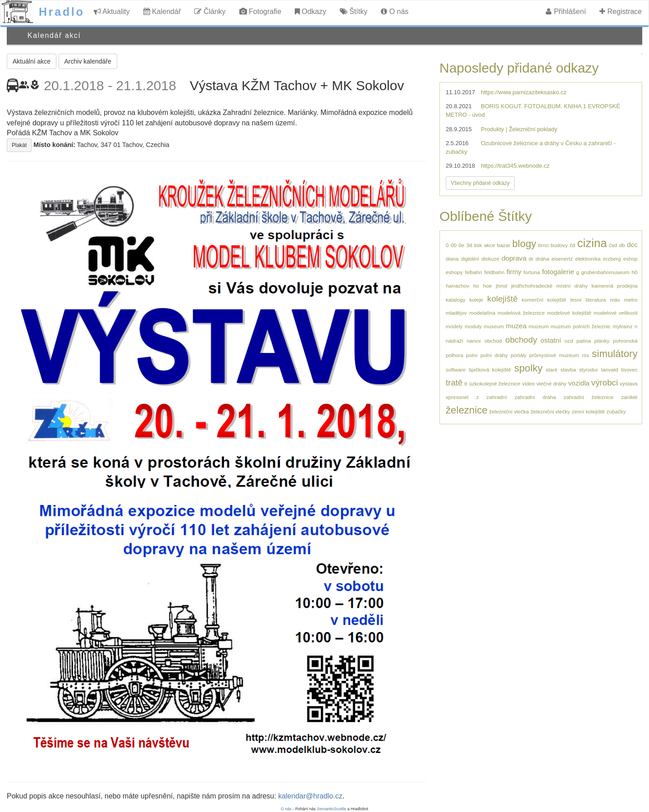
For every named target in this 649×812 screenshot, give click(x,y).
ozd (569, 341)
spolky (528, 368)
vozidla (579, 383)
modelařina (482, 313)
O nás (395, 11)
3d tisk (474, 245)
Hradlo (62, 12)
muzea (516, 326)
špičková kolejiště (490, 369)
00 (454, 245)
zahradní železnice (589, 397)
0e (461, 245)
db (622, 245)
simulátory (615, 354)
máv (615, 300)
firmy (514, 272)
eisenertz (562, 259)
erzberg (612, 259)
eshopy (454, 272)
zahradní (496, 397)
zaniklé (629, 397)
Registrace (621, 11)
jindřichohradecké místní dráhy (549, 286)
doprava (514, 258)
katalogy (456, 300)
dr (531, 259)
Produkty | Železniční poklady (519, 129)
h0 (634, 272)
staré (552, 369)
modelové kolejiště (569, 313)
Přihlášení (566, 11)
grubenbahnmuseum (606, 272)
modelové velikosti (615, 313)
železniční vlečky (550, 411)
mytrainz (622, 326)
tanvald (610, 369)
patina (584, 341)
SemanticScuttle (331, 809)
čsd (613, 245)
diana (452, 259)
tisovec (629, 369)
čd (572, 245)
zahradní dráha (535, 397)
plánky (602, 341)
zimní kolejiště (588, 411)
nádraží (455, 341)
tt (466, 383)
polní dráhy (494, 355)
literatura (596, 300)
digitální (470, 259)
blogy (524, 244)
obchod (493, 341)
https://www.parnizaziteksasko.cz (524, 92)
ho (476, 286)
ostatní (551, 340)
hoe (488, 286)
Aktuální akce (32, 61)
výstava (629, 383)
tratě (454, 383)
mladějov (456, 313)
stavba (568, 369)
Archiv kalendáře (88, 61)
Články (210, 11)
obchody (521, 340)
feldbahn (494, 272)
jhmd (501, 286)
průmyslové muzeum (554, 355)
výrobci (605, 383)
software (456, 369)
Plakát (19, 145)
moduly (473, 326)
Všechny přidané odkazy (480, 183)
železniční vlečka (509, 411)
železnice (467, 410)
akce (490, 245)
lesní (576, 300)
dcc (632, 245)
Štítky (354, 11)
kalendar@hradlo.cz (310, 796)
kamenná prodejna (615, 286)
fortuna (532, 272)
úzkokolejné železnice (495, 383)
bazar (504, 245)
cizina (592, 243)
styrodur (589, 369)
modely (454, 326)
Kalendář (162, 11)
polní (472, 355)
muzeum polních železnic (581, 326)
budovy (559, 245)
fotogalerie (558, 272)
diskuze (490, 259)
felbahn (473, 272)
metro (631, 300)
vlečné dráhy (551, 383)
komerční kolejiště (544, 300)
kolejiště (503, 299)
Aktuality (112, 11)
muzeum (539, 326)
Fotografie (260, 11)
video (528, 383)
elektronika (588, 259)
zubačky (616, 411)
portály (519, 355)
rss (585, 355)
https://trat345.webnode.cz (515, 166)
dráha (543, 259)
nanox (474, 341)
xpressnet (457, 397)
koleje (477, 300)
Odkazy (311, 11)
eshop (631, 259)
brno (543, 245)
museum (494, 326)
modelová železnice (521, 313)
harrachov (457, 286)
